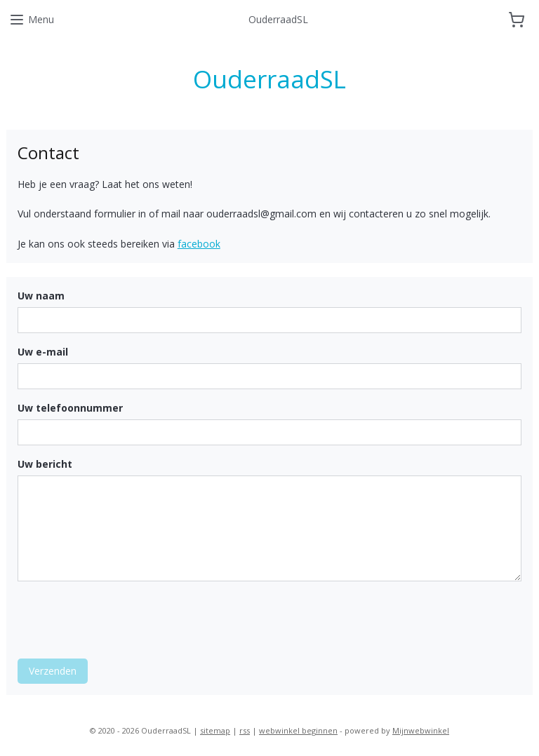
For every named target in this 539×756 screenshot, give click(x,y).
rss (245, 730)
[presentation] (124, 619)
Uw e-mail (43, 352)
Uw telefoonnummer (70, 408)
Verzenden (53, 670)
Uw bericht (45, 463)
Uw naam (41, 296)
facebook (199, 244)
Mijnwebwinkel (421, 730)
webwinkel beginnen (298, 730)
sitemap (215, 730)
